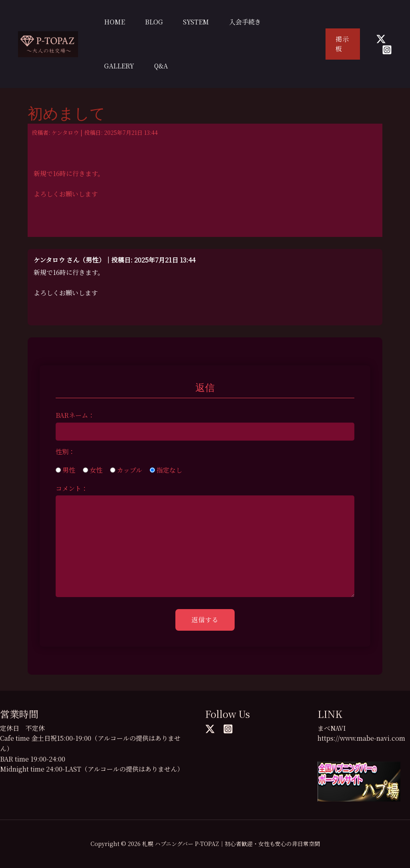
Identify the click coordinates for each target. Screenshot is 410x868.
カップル (126, 470)
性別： (65, 452)
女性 (93, 470)
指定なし (166, 470)
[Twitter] (381, 39)
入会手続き (245, 22)
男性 (65, 470)
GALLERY (119, 66)
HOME (115, 22)
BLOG (154, 22)
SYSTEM (196, 22)
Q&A (161, 66)
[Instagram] (387, 50)
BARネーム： (75, 415)
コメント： (72, 488)
